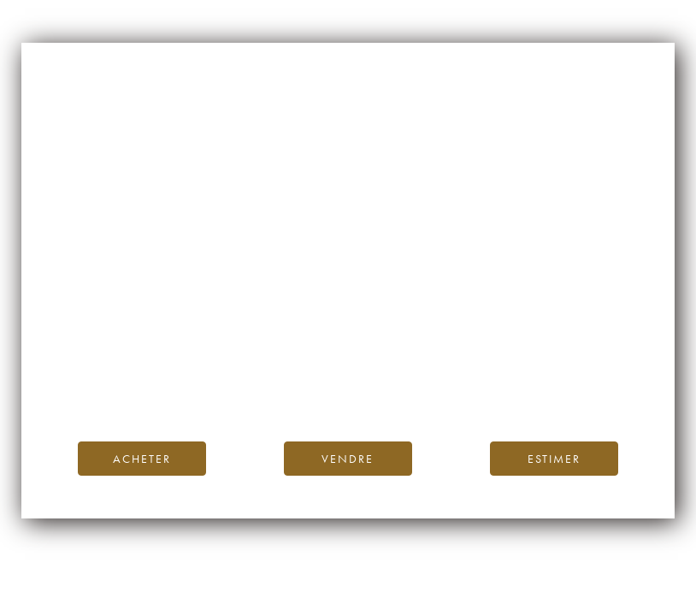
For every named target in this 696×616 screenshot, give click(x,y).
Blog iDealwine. (464, 369)
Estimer (554, 459)
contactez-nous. (449, 389)
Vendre (348, 459)
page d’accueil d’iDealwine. (554, 350)
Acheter (142, 459)
